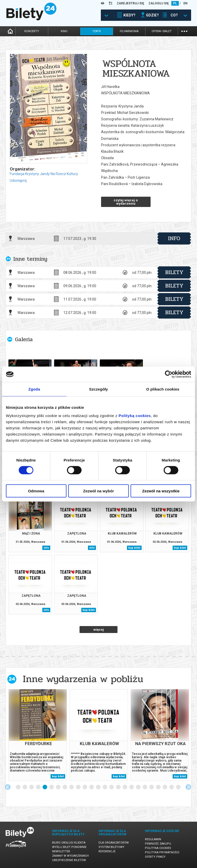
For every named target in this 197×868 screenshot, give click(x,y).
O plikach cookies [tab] (163, 389)
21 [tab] (152, 787)
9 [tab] (72, 787)
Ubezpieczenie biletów (69, 860)
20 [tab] (145, 787)
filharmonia (129, 31)
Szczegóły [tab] (98, 389)
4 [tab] (38, 787)
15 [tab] (112, 787)
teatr (97, 31)
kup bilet (134, 548)
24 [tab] (172, 787)
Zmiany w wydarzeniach (70, 856)
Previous (8, 787)
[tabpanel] (38, 735)
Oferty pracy (155, 857)
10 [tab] (78, 787)
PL (175, 3)
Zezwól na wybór (98, 491)
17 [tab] (125, 787)
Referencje (107, 851)
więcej (99, 630)
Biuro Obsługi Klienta (69, 843)
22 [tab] (159, 787)
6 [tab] (52, 787)
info (174, 238)
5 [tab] (45, 787)
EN (185, 3)
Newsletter (61, 851)
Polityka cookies (158, 848)
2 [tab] (25, 787)
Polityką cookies (135, 415)
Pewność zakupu (158, 844)
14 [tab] (105, 787)
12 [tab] (92, 787)
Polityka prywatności (162, 852)
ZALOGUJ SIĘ (159, 3)
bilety (174, 272)
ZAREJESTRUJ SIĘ (130, 3)
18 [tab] (132, 787)
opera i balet (162, 31)
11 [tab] (85, 787)
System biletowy (111, 847)
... (184, 31)
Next (188, 787)
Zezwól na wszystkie (161, 491)
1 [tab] (18, 787)
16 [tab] (119, 787)
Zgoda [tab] (34, 389)
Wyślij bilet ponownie (69, 847)
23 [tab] (165, 787)
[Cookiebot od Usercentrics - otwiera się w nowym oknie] (169, 374)
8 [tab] (65, 787)
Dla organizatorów (114, 843)
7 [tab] (58, 787)
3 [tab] (32, 787)
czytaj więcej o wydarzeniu (126, 202)
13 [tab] (98, 787)
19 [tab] (139, 787)
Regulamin (153, 839)
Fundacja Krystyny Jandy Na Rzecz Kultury (44, 174)
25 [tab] (179, 787)
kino (64, 31)
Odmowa (36, 491)
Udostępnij (18, 180)
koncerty (32, 31)
